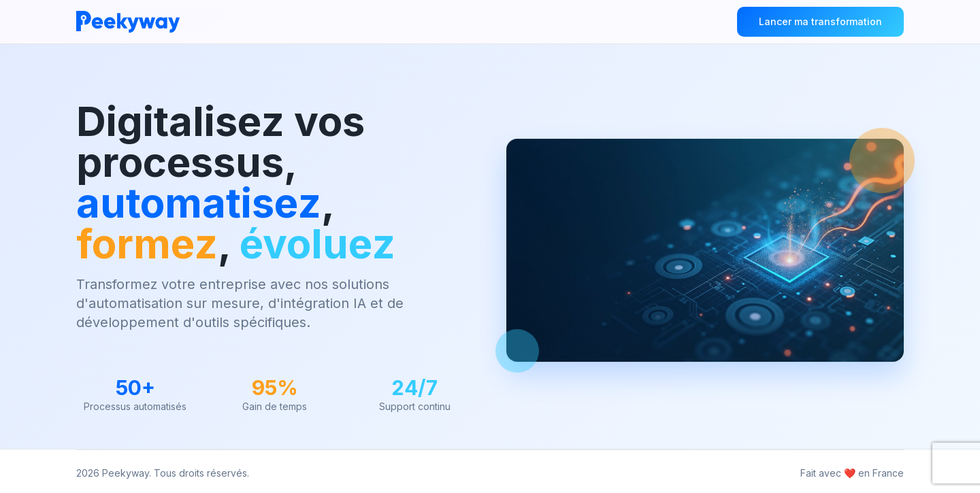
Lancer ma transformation (820, 21)
